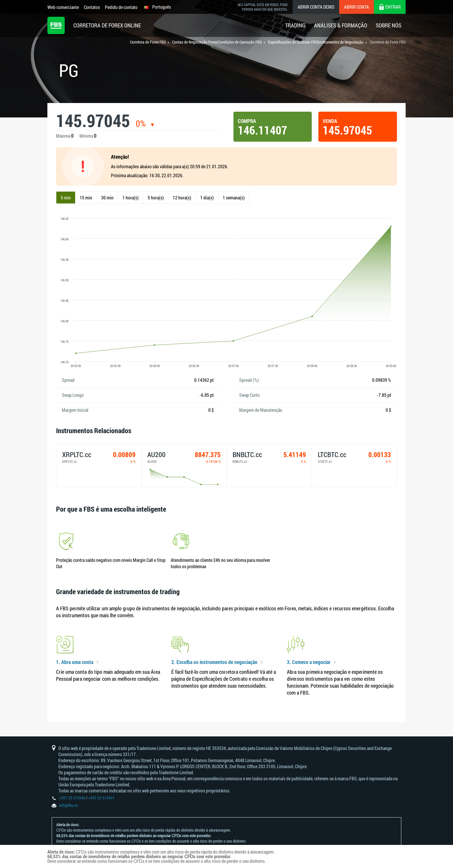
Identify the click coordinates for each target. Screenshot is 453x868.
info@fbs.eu (69, 805)
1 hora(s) (131, 198)
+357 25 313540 (72, 798)
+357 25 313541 (101, 798)
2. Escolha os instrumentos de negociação (214, 662)
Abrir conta (357, 7)
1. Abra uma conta (75, 662)
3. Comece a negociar (309, 662)
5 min (66, 198)
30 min (107, 198)
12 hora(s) (182, 198)
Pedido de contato (121, 7)
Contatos (92, 7)
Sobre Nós (389, 25)
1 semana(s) (234, 198)
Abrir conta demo (316, 7)
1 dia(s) (207, 198)
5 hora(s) (156, 198)
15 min (86, 198)
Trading (295, 25)
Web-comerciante (63, 7)
